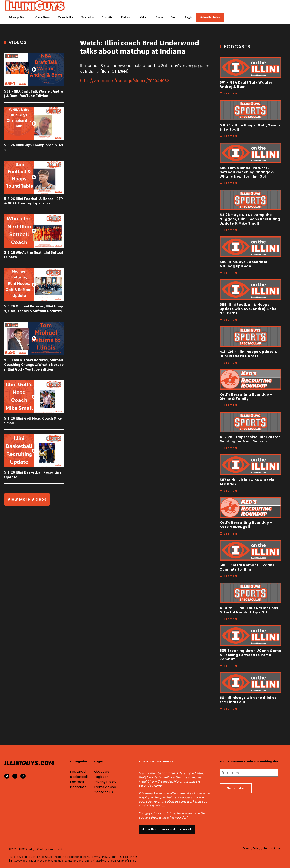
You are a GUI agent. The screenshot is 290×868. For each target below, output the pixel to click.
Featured (78, 772)
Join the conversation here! (167, 829)
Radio (159, 17)
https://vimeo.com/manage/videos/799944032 (125, 81)
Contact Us (103, 792)
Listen (231, 93)
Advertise (107, 17)
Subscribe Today (210, 17)
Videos (144, 17)
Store (174, 17)
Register (101, 777)
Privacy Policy (105, 782)
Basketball (65, 17)
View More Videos (27, 499)
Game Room (43, 17)
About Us (101, 772)
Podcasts (126, 17)
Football (86, 17)
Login (189, 17)
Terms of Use (105, 787)
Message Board (18, 17)
